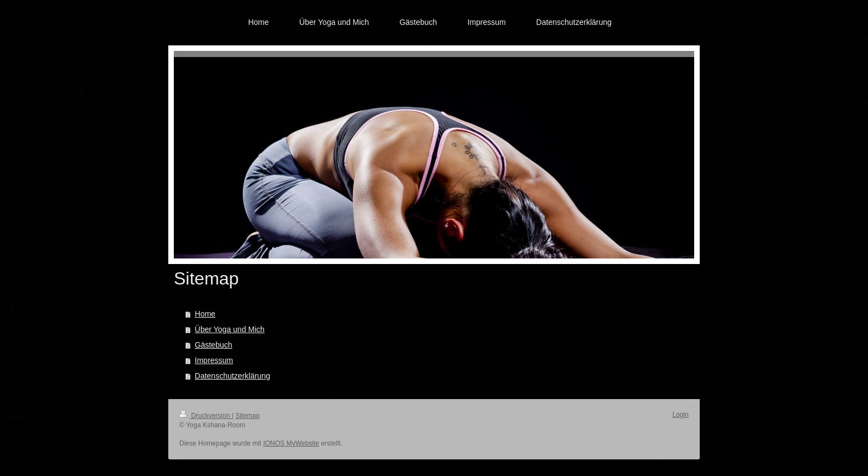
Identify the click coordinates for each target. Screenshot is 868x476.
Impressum (214, 360)
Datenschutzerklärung (232, 376)
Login (681, 415)
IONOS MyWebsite (291, 443)
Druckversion (206, 416)
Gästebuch (214, 345)
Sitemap (247, 416)
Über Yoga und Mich (230, 329)
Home (205, 314)
